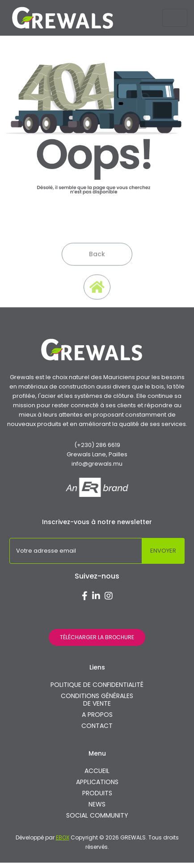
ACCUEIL (97, 771)
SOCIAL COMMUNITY (97, 816)
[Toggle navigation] (175, 18)
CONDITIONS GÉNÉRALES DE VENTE (97, 700)
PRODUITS (97, 793)
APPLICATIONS (97, 782)
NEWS (97, 804)
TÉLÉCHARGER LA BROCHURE (97, 637)
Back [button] (97, 264)
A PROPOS (97, 715)
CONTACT (97, 726)
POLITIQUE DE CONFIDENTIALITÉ (97, 685)
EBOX (63, 837)
